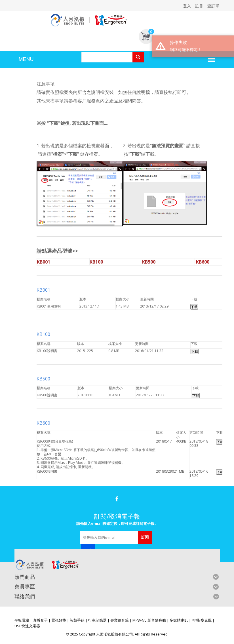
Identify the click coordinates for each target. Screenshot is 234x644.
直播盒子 (40, 620)
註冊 (199, 6)
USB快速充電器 (27, 626)
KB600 (44, 423)
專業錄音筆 (120, 620)
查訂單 (213, 6)
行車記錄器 (97, 620)
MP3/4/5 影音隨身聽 (149, 620)
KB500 (44, 379)
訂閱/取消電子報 (117, 516)
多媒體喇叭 (179, 620)
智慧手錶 (77, 620)
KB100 (44, 334)
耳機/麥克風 (202, 620)
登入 (187, 6)
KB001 (43, 290)
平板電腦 (22, 620)
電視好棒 (59, 620)
